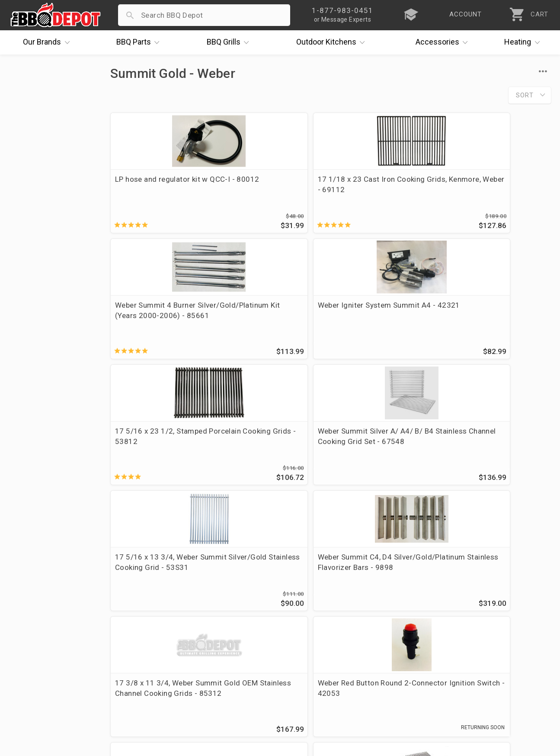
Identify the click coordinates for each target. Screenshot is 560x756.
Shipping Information (227, 632)
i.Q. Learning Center (45, 619)
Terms (201, 682)
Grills (230, 42)
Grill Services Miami (224, 644)
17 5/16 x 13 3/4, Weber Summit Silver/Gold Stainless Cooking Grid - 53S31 (381, 324)
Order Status (212, 594)
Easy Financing (36, 644)
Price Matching (37, 607)
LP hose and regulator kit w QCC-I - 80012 (162, 184)
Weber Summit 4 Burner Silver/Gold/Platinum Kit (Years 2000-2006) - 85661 (387, 190)
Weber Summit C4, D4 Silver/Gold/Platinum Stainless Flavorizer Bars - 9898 (497, 324)
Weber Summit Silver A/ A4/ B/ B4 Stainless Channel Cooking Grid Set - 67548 (273, 324)
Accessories (444, 42)
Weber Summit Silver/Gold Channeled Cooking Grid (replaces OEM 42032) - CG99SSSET (498, 457)
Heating (524, 42)
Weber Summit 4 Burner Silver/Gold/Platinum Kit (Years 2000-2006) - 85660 (387, 451)
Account (205, 607)
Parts (140, 42)
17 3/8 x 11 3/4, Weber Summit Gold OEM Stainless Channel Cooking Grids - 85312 (160, 457)
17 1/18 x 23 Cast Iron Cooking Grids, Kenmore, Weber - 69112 (269, 190)
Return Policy (213, 619)
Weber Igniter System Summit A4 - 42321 (489, 184)
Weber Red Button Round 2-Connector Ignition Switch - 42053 (274, 451)
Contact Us (30, 682)
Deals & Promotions (45, 632)
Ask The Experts (514, 531)
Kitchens (333, 42)
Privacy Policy (214, 669)
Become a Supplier (43, 657)
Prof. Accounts (37, 669)
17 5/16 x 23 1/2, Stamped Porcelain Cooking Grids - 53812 (161, 319)
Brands (48, 42)
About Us (27, 594)
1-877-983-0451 (402, 621)
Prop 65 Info (212, 657)
